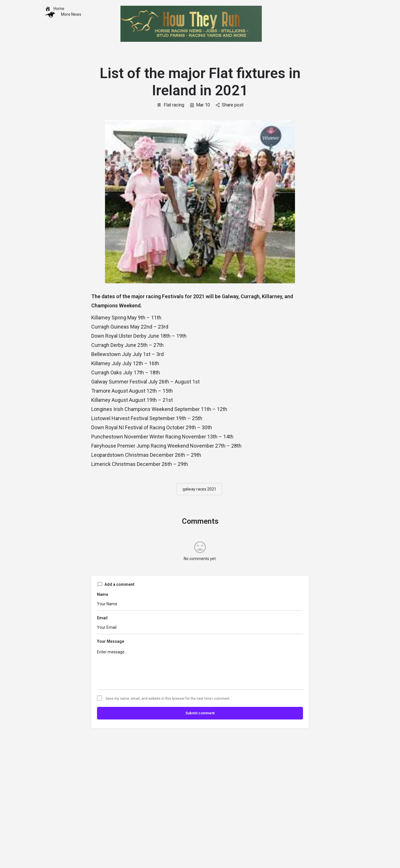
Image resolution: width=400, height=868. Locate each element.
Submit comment (200, 713)
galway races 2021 (199, 489)
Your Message (111, 641)
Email (102, 618)
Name (103, 594)
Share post (230, 105)
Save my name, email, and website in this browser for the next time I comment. (168, 699)
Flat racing (170, 105)
